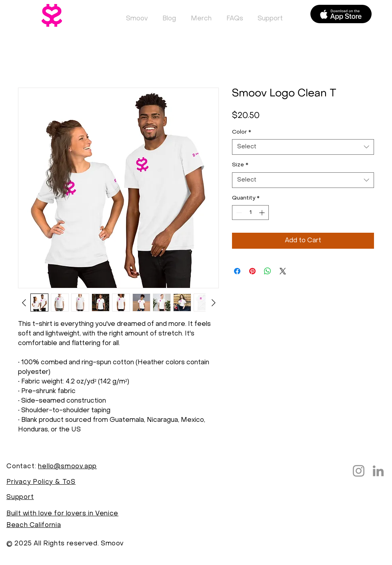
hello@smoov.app (67, 467)
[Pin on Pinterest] (252, 271)
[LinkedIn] (378, 471)
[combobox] (303, 147)
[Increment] (263, 213)
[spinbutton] (250, 213)
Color (242, 132)
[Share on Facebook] (237, 271)
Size (240, 165)
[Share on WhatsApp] (268, 271)
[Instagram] (359, 471)
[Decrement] (238, 213)
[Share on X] (283, 271)
